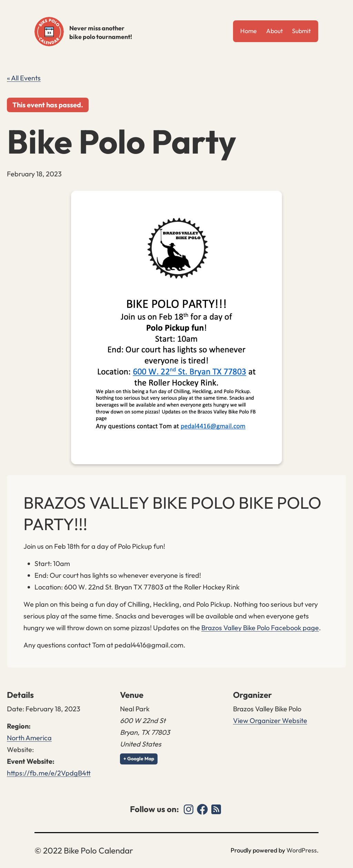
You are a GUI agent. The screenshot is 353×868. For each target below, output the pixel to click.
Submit (301, 31)
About (275, 31)
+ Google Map (139, 759)
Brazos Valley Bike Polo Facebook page (260, 628)
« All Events (24, 78)
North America (29, 738)
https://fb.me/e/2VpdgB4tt (49, 773)
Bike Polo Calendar (49, 32)
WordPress (302, 850)
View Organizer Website (270, 720)
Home (249, 31)
